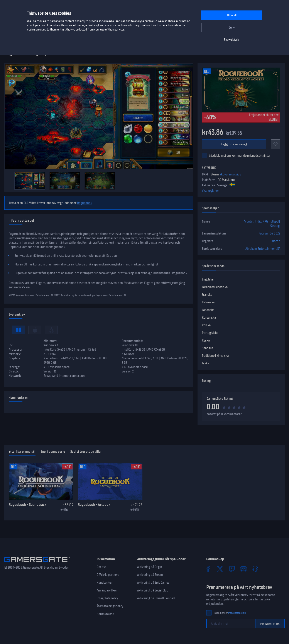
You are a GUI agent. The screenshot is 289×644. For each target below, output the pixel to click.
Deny (232, 28)
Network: (15, 376)
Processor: (16, 350)
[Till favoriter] (275, 144)
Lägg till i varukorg (234, 144)
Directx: (14, 371)
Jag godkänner (230, 613)
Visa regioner (210, 191)
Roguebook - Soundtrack (27, 505)
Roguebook (85, 203)
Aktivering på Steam (150, 575)
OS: (11, 345)
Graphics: (15, 358)
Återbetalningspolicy (110, 606)
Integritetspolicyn (237, 613)
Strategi (275, 226)
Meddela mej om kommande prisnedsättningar (240, 156)
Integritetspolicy (107, 598)
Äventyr (249, 221)
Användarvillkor (107, 590)
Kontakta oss (105, 614)
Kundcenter (104, 583)
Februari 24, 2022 (270, 233)
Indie (258, 221)
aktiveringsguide (230, 174)
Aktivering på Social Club (153, 590)
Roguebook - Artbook (94, 505)
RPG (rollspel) (271, 221)
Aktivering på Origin (150, 567)
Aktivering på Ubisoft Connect (156, 598)
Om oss (102, 567)
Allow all (232, 15)
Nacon (276, 241)
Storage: (14, 367)
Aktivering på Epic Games (153, 583)
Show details (232, 40)
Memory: (15, 354)
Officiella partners (108, 575)
